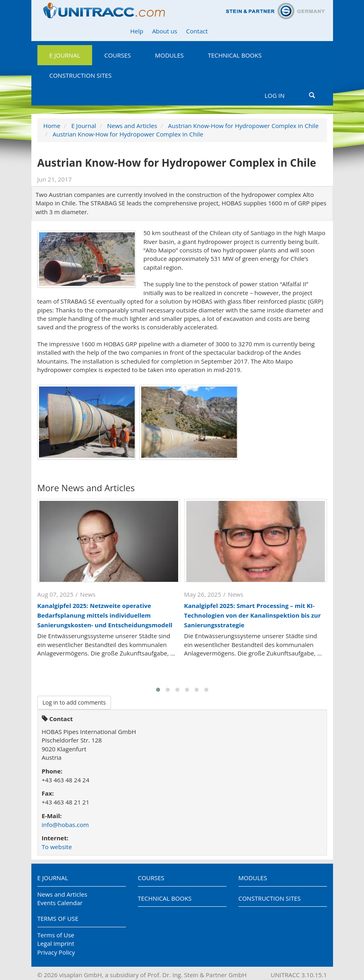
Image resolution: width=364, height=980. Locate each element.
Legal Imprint (56, 943)
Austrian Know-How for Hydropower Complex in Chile (243, 126)
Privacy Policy (56, 952)
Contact (197, 31)
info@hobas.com (65, 825)
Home (52, 126)
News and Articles (132, 126)
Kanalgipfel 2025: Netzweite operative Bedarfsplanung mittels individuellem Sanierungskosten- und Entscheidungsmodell (105, 615)
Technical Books (235, 55)
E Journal (65, 55)
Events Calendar (60, 903)
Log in (275, 95)
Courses (117, 55)
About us (165, 31)
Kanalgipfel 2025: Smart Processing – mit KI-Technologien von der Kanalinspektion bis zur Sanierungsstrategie (253, 615)
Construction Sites (81, 75)
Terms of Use (58, 918)
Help (137, 31)
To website (57, 847)
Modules (169, 55)
